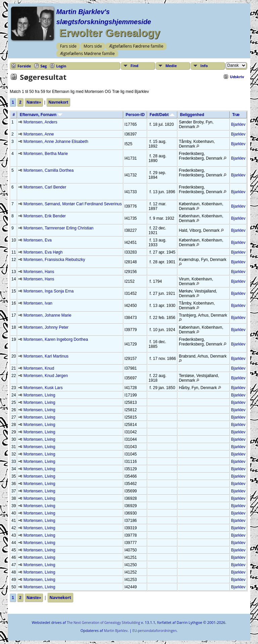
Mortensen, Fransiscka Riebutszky (54, 260)
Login (61, 66)
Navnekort (58, 102)
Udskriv (237, 77)
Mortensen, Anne (39, 134)
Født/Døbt (162, 115)
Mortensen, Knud (39, 368)
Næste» (34, 102)
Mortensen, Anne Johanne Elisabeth (56, 142)
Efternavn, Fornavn (41, 115)
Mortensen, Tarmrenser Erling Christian (59, 228)
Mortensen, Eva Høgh (43, 252)
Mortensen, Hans (39, 272)
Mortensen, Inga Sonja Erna (49, 291)
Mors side (93, 46)
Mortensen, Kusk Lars (43, 388)
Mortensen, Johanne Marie (48, 315)
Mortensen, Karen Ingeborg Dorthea (56, 339)
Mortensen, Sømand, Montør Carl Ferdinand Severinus (73, 204)
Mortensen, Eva (38, 240)
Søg (44, 66)
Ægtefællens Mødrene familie (87, 53)
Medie (171, 66)
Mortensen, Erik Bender (45, 216)
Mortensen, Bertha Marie (46, 154)
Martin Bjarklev (116, 631)
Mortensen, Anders (40, 122)
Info (204, 66)
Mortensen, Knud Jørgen (46, 376)
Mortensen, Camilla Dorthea (49, 170)
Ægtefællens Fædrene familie (136, 46)
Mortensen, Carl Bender (45, 187)
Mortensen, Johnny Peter (46, 327)
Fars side (68, 46)
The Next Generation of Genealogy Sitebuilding (103, 623)
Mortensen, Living (39, 395)
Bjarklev (238, 124)
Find (135, 66)
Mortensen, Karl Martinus (46, 356)
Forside (24, 66)
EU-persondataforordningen (154, 631)
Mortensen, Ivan (38, 303)
